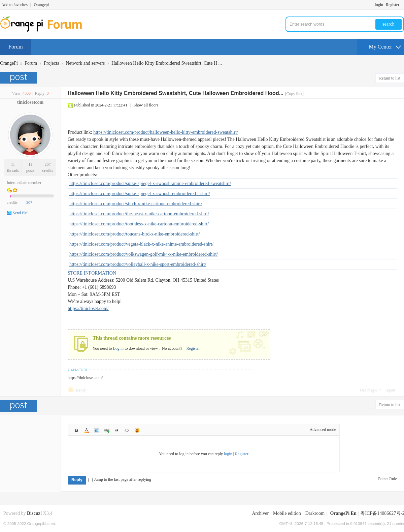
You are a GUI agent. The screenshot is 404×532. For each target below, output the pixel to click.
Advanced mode (323, 430)
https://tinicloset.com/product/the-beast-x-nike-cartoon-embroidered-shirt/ (139, 214)
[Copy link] (294, 94)
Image (97, 430)
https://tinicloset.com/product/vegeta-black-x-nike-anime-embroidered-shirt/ (141, 244)
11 (13, 164)
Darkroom (315, 513)
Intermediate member (24, 183)
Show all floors (146, 105)
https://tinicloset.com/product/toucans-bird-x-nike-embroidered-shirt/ (135, 234)
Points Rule (388, 479)
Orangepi (41, 5)
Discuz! (34, 513)
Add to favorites (14, 5)
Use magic (368, 390)
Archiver (260, 513)
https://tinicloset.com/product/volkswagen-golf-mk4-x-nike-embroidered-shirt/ (144, 254)
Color (87, 430)
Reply (81, 390)
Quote (117, 430)
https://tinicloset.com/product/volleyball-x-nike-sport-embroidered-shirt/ (138, 264)
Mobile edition (287, 513)
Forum (16, 47)
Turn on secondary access (402, 5)
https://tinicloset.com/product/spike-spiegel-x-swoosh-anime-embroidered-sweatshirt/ (150, 183)
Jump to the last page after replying (120, 479)
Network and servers (85, 63)
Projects (51, 63)
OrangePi (9, 63)
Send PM (20, 213)
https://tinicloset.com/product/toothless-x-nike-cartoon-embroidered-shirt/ (139, 224)
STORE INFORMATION (92, 273)
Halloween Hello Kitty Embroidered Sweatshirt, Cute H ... (167, 63)
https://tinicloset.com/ (88, 308)
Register (393, 5)
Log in (118, 348)
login (379, 5)
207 (48, 164)
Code (127, 430)
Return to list (390, 78)
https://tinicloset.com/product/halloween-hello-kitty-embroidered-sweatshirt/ (166, 132)
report (390, 390)
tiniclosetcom (30, 102)
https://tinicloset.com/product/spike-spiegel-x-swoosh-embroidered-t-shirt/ (140, 194)
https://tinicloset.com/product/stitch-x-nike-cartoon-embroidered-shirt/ (136, 204)
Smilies (137, 430)
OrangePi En (343, 513)
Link (107, 430)
